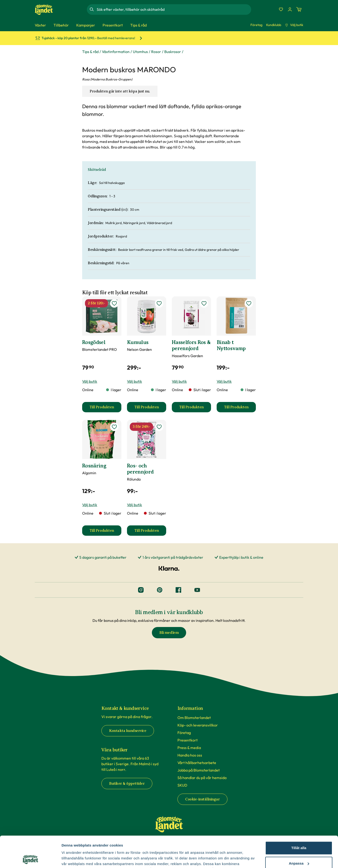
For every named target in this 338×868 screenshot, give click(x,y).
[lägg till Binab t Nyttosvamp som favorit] (249, 303)
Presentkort (188, 740)
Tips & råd (90, 52)
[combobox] (173, 9)
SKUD (182, 785)
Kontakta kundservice (128, 731)
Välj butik (294, 25)
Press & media (189, 748)
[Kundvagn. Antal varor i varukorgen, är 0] (299, 9)
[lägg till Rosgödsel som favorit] (114, 303)
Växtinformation (116, 52)
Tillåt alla (299, 819)
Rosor (156, 52)
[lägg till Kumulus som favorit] (159, 303)
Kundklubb (274, 25)
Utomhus (140, 52)
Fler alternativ (73, 859)
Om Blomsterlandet (194, 718)
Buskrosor (173, 52)
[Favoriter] (281, 9)
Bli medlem (169, 633)
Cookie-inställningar (202, 799)
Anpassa (299, 834)
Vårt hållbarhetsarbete (197, 763)
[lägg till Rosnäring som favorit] (114, 427)
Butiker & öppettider (127, 784)
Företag (256, 25)
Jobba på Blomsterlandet (199, 770)
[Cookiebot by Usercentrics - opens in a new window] (30, 859)
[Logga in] (290, 9)
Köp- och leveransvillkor (198, 725)
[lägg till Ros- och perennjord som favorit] (159, 427)
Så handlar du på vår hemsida (202, 778)
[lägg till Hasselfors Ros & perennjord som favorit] (204, 303)
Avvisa (299, 849)
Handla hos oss (190, 755)
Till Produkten (105, 409)
